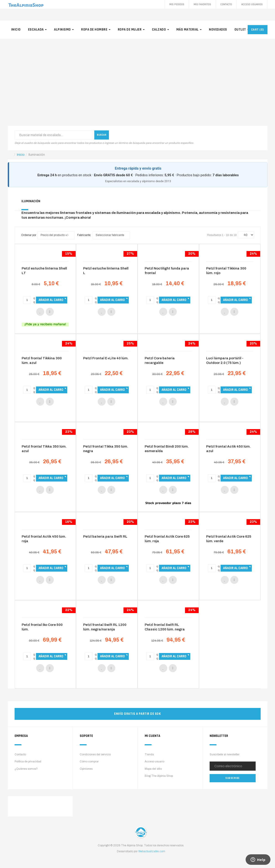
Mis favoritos (202, 4)
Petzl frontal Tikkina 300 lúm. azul (42, 360)
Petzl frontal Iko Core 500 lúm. (42, 627)
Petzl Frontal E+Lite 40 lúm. (106, 358)
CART (258, 30)
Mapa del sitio (153, 769)
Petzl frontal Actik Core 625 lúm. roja (167, 539)
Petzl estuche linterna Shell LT (44, 271)
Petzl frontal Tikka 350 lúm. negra (106, 449)
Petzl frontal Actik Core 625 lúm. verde (229, 539)
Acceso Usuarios (252, 4)
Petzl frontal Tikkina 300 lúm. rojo (226, 271)
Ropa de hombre (96, 30)
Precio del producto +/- (55, 235)
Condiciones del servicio (95, 754)
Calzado (161, 30)
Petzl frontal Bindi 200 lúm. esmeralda (167, 449)
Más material (189, 30)
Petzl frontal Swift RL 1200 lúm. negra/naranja (105, 627)
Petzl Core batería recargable (160, 360)
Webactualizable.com (152, 851)
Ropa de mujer (131, 30)
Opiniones (86, 769)
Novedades (218, 30)
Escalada (37, 30)
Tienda (149, 754)
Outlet (242, 30)
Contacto (226, 4)
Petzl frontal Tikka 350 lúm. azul (44, 449)
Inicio (16, 30)
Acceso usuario (154, 762)
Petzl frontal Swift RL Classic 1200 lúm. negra (165, 627)
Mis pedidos (177, 4)
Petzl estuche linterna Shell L (106, 271)
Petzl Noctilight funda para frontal (167, 271)
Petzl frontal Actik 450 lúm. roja (44, 539)
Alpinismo (64, 30)
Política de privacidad (28, 762)
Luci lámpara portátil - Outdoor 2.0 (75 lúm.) (225, 360)
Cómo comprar (89, 762)
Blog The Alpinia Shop (159, 776)
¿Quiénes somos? (26, 769)
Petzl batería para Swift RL (105, 536)
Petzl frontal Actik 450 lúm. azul (228, 449)
